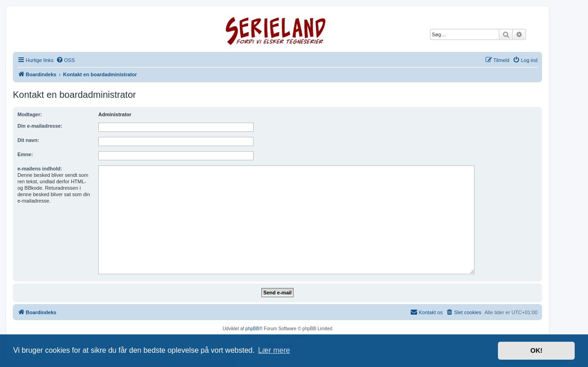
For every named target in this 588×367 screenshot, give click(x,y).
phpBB (252, 329)
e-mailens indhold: (40, 169)
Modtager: (30, 114)
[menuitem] (65, 60)
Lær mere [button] (274, 350)
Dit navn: (28, 140)
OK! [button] (536, 350)
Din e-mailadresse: (40, 126)
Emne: (25, 154)
